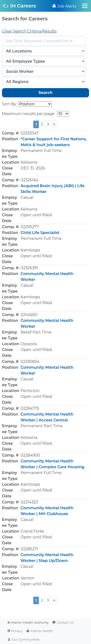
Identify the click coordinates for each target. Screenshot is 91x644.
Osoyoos (29, 344)
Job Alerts (67, 6)
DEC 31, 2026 (33, 168)
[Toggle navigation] (85, 6)
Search (45, 93)
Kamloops (30, 250)
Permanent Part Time (42, 426)
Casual (27, 197)
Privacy (17, 631)
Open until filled (36, 215)
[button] (45, 154)
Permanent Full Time (41, 151)
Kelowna (29, 162)
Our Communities (26, 640)
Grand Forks (32, 531)
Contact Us (65, 623)
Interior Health (42, 631)
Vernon (28, 578)
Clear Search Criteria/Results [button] (29, 31)
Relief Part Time (36, 332)
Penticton (30, 391)
